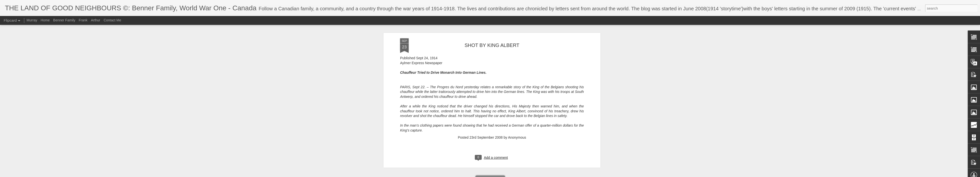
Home (45, 20)
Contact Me (112, 20)
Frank (83, 20)
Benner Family (64, 20)
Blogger (505, 174)
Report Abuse (520, 174)
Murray (32, 20)
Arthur (96, 20)
